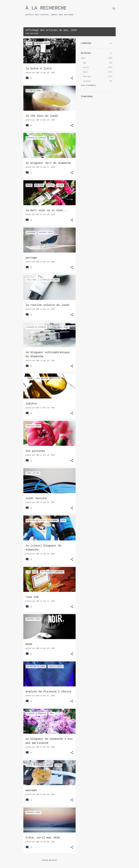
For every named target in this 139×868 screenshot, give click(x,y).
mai (85, 63)
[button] (72, 78)
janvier (87, 81)
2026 (83, 58)
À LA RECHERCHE (46, 8)
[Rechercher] (114, 9)
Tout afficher (32, 34)
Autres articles (49, 860)
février (87, 77)
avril (86, 67)
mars (85, 72)
